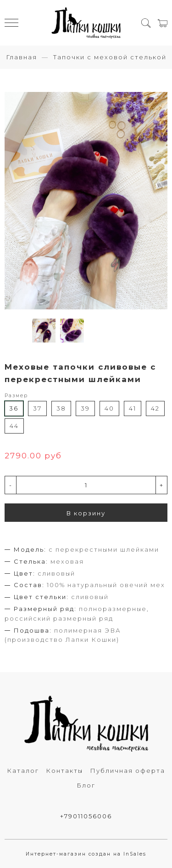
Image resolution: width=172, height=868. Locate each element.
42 (155, 408)
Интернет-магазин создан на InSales (86, 854)
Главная (22, 57)
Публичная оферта (128, 771)
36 (14, 408)
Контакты (64, 771)
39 (85, 408)
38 (61, 408)
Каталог (23, 771)
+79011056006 (86, 816)
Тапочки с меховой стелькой (110, 57)
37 (37, 408)
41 (133, 408)
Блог (86, 785)
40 (109, 408)
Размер (16, 396)
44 (14, 426)
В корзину (86, 513)
